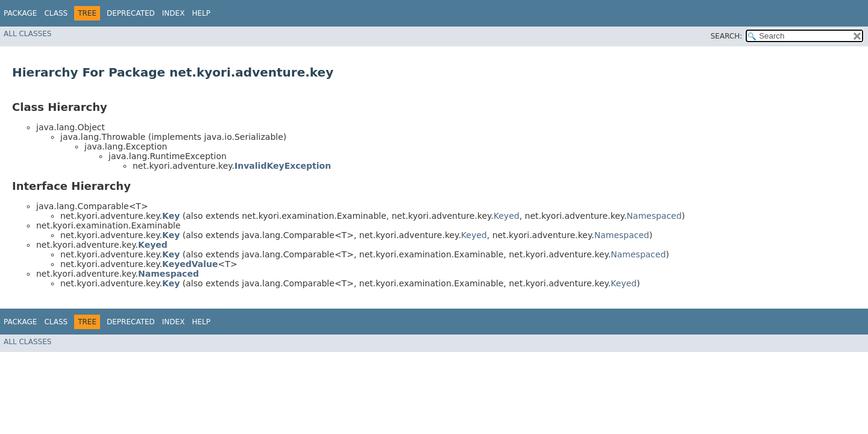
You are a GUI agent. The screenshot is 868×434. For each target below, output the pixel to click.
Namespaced (654, 216)
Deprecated (131, 13)
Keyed (507, 216)
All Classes (27, 34)
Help (201, 13)
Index (174, 13)
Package (20, 13)
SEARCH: (727, 36)
